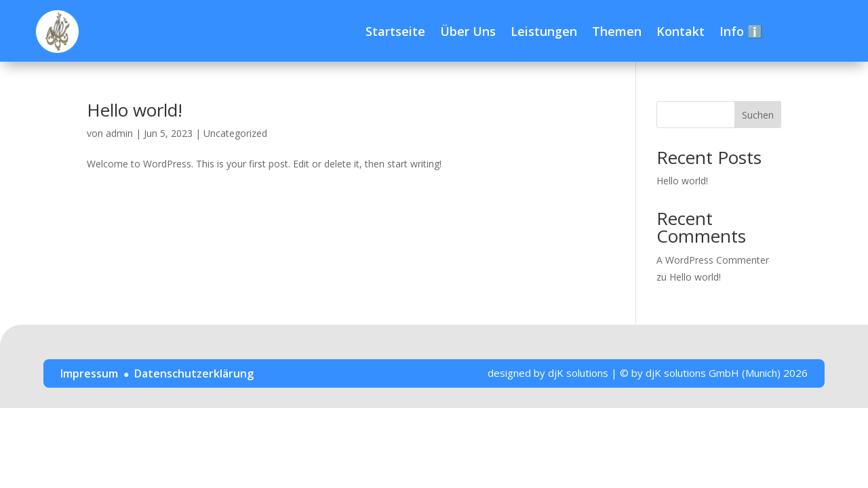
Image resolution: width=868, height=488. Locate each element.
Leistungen (544, 31)
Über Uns (468, 31)
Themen (617, 31)
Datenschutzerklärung (194, 373)
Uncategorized (235, 133)
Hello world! (135, 110)
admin (119, 133)
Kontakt (680, 31)
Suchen (758, 115)
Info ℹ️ (741, 31)
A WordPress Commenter (713, 260)
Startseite (395, 31)
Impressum (89, 373)
